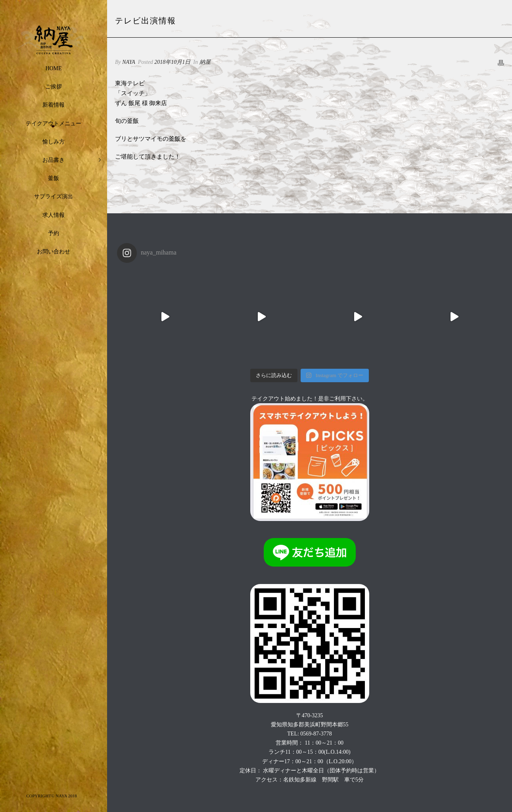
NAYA (128, 62)
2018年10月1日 (172, 62)
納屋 (205, 62)
